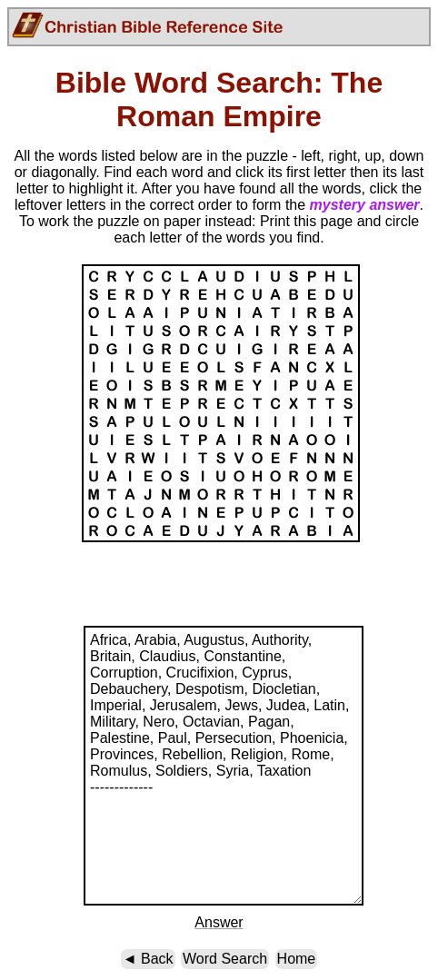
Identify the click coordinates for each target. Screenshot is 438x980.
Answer (219, 922)
